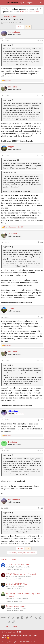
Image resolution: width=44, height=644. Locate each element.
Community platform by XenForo (19, 642)
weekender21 (10, 599)
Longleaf (9, 608)
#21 (42, 41)
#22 (42, 96)
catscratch (7, 23)
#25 (42, 317)
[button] (20, 632)
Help (36, 635)
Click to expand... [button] (22, 64)
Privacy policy (28, 635)
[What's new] (37, 3)
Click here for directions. (30, 12)
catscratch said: (8, 173)
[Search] (41, 3)
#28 (42, 451)
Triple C (9, 586)
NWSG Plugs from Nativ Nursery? (21, 574)
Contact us (5, 635)
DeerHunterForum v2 (10, 632)
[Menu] (3, 3)
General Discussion (18, 586)
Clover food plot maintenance (19, 565)
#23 (42, 155)
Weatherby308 (11, 567)
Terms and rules (16, 635)
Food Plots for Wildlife (23, 567)
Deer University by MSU (17, 584)
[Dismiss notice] (41, 9)
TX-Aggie (9, 577)
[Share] (38, 41)
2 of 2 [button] (28, 27)
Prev (20, 27)
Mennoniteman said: (10, 160)
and (14, 227)
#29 (42, 508)
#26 (42, 361)
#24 (42, 242)
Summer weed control (16, 606)
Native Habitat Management (22, 577)
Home (4, 638)
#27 (42, 420)
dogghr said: (7, 45)
